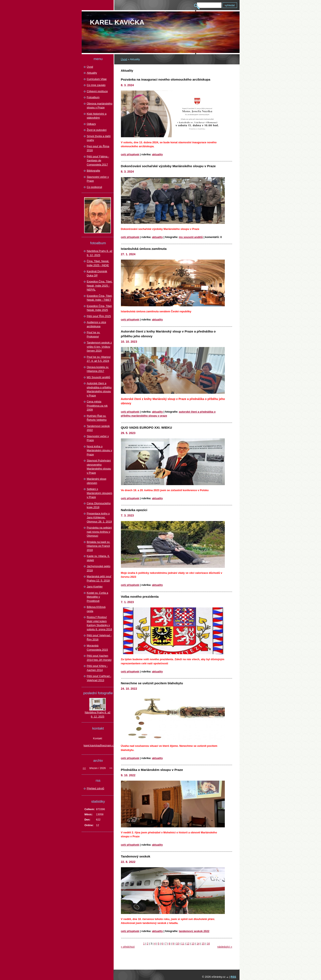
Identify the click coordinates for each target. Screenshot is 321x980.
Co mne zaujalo (96, 85)
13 (193, 944)
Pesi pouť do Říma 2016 (98, 148)
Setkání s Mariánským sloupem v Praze (100, 493)
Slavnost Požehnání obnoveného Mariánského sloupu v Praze (99, 467)
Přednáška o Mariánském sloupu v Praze (152, 770)
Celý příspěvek (130, 154)
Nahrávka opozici (134, 510)
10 (177, 944)
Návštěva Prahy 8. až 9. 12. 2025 (100, 253)
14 (198, 944)
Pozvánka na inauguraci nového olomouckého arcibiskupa (166, 79)
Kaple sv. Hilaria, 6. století (98, 558)
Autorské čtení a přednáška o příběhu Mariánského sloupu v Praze (99, 389)
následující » (225, 947)
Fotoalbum (93, 97)
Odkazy (91, 124)
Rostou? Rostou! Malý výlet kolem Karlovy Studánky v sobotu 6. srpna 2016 (100, 623)
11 (183, 944)
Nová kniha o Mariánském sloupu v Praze (100, 450)
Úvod (124, 59)
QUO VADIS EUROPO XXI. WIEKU (146, 427)
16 (208, 944)
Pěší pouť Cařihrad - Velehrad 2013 (99, 678)
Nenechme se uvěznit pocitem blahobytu (152, 683)
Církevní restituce (97, 91)
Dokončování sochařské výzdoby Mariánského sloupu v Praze (168, 166)
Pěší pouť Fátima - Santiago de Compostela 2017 (98, 161)
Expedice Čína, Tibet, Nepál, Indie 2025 (100, 308)
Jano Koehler (95, 587)
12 (188, 944)
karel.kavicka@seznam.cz (98, 745)
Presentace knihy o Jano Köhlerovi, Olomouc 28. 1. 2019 (99, 518)
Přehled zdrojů (96, 788)
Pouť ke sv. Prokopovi (94, 334)
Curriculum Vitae (97, 79)
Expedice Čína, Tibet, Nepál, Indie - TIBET (100, 298)
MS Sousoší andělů (191, 237)
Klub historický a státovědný (97, 116)
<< (84, 768)
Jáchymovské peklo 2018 (99, 568)
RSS (233, 977)
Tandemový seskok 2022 (194, 931)
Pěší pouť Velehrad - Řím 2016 (99, 637)
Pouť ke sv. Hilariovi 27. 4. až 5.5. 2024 (99, 359)
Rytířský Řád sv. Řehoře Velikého (97, 418)
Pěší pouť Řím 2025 (99, 316)
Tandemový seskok (136, 856)
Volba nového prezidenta (140, 597)
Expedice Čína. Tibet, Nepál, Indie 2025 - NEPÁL (100, 286)
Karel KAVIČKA (117, 22)
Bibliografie (93, 171)
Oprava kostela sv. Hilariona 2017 (98, 369)
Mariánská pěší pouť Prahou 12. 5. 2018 (99, 578)
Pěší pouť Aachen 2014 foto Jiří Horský (99, 658)
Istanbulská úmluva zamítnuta (144, 249)
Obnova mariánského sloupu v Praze (100, 106)
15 (203, 944)
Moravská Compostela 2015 (97, 648)
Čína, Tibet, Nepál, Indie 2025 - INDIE (98, 263)
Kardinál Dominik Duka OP (97, 273)
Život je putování (97, 130)
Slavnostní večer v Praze (98, 179)
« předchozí (128, 947)
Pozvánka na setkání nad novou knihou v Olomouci (99, 532)
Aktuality (157, 154)
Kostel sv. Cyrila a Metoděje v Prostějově (98, 597)
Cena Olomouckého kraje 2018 (99, 505)
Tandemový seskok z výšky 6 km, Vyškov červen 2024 (99, 347)
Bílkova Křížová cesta (96, 609)
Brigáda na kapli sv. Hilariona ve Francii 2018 (99, 546)
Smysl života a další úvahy (99, 138)
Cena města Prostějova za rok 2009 (97, 406)
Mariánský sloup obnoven (97, 481)
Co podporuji (95, 187)
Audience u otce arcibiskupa (97, 324)
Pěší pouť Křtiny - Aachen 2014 (97, 668)
